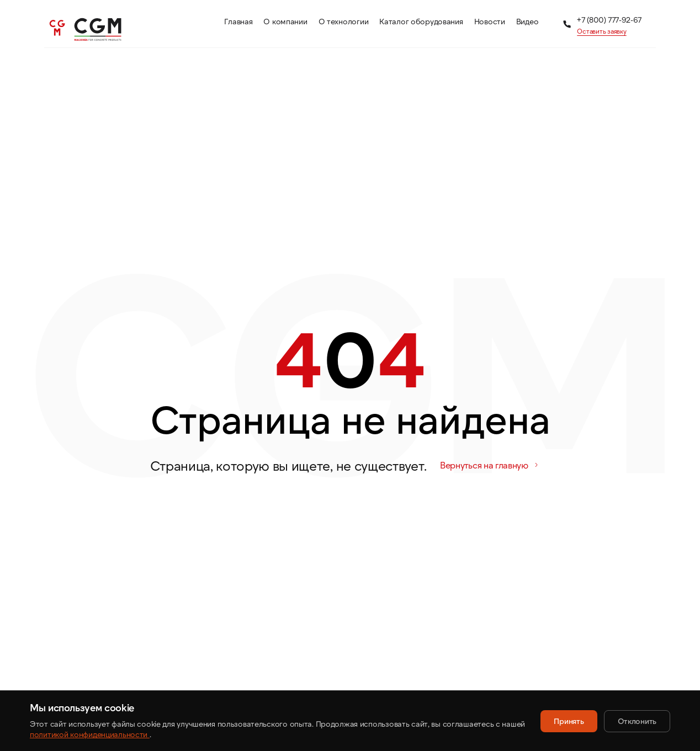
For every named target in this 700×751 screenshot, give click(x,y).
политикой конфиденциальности (90, 734)
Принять (569, 721)
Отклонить (637, 721)
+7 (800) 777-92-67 (609, 20)
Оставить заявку (601, 31)
